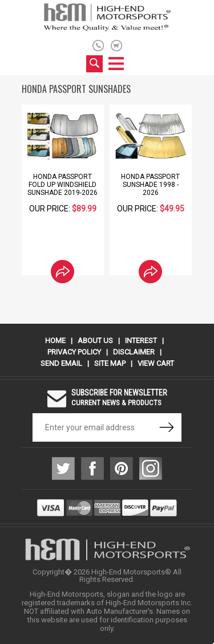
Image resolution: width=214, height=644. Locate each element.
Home (55, 341)
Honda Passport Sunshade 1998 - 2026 (150, 185)
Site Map (110, 363)
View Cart (156, 363)
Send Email (61, 363)
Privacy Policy (74, 352)
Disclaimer (134, 352)
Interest (141, 341)
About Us (95, 341)
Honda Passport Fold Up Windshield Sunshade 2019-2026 (62, 185)
